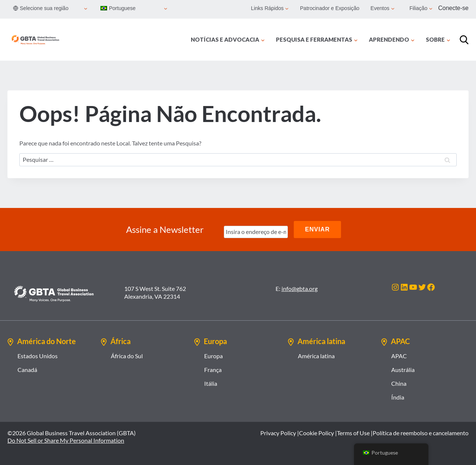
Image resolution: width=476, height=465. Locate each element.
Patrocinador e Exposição (330, 8)
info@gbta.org (300, 288)
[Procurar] (464, 40)
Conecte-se (453, 8)
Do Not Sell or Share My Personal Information (66, 440)
